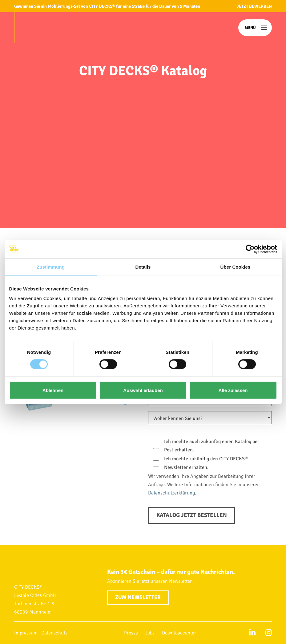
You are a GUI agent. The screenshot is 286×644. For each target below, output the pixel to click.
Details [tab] (143, 267)
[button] (255, 28)
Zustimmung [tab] (51, 267)
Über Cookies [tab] (236, 267)
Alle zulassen (233, 390)
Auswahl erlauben (143, 390)
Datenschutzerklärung (171, 493)
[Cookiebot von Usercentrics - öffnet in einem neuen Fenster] (250, 249)
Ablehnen (53, 390)
